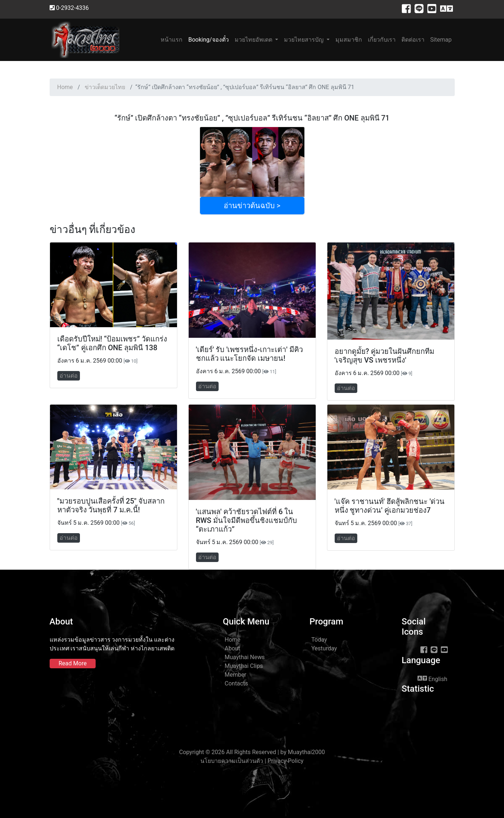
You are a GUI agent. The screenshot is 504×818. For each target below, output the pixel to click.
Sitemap (441, 40)
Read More (73, 663)
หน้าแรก (173, 39)
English (432, 679)
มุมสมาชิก (349, 40)
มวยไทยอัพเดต (254, 40)
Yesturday (324, 648)
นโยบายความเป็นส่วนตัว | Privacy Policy (252, 761)
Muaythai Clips (244, 666)
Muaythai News (245, 657)
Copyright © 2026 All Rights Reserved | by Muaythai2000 (252, 752)
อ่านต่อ (69, 376)
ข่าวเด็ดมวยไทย (105, 87)
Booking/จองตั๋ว (209, 40)
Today (319, 640)
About (233, 648)
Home (65, 87)
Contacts (236, 683)
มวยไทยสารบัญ (305, 40)
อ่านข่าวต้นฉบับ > (252, 206)
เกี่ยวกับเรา (382, 40)
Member (236, 675)
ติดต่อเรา (413, 40)
